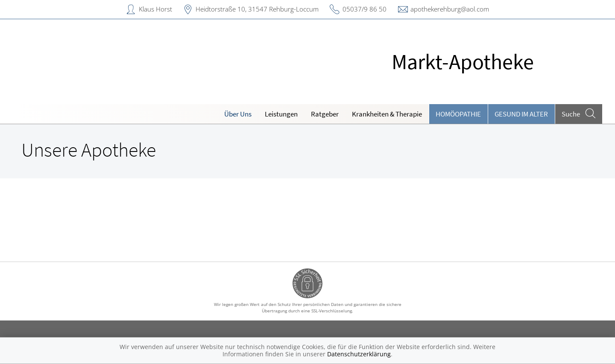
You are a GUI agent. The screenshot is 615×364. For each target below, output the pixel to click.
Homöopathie (458, 114)
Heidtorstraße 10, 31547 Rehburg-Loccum (257, 9)
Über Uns (238, 114)
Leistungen (281, 114)
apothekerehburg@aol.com (450, 9)
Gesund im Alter (521, 114)
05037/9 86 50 (365, 9)
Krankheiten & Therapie (387, 114)
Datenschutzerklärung (359, 354)
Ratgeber (325, 114)
